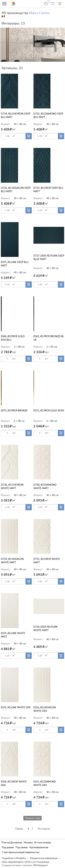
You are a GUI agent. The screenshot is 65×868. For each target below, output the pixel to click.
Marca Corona (39, 13)
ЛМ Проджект (41, 865)
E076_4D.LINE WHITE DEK (16, 707)
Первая (19, 829)
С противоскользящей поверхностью (21, 852)
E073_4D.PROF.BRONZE (14, 410)
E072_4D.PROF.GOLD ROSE (49, 410)
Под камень (22, 847)
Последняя (44, 829)
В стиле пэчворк (43, 843)
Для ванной (16, 843)
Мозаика (28, 843)
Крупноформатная (39, 847)
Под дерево (8, 847)
